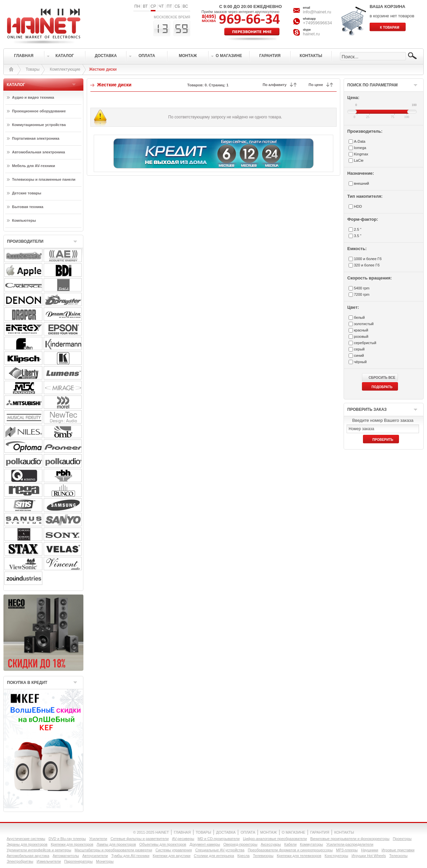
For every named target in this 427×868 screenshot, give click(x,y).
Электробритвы (20, 861)
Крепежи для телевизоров (299, 856)
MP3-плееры (347, 850)
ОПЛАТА (248, 832)
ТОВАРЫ (203, 832)
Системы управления (174, 850)
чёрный (360, 362)
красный (361, 330)
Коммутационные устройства (39, 125)
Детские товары (27, 193)
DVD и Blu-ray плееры (67, 839)
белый (359, 317)
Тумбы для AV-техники (130, 856)
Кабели (290, 844)
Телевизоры (263, 856)
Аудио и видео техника (33, 97)
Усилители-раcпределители (350, 844)
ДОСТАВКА (226, 832)
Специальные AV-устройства (220, 850)
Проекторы (402, 839)
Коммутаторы (311, 844)
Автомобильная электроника (39, 152)
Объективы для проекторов (163, 844)
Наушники (369, 850)
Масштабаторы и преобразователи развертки (114, 850)
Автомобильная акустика (28, 856)
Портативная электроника (36, 138)
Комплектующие (65, 69)
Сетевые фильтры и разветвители (139, 839)
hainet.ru (311, 34)
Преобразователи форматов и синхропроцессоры (290, 850)
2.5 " (358, 229)
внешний (361, 183)
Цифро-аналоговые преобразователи (275, 839)
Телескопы (398, 856)
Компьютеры (24, 220)
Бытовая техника (28, 207)
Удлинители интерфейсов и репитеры (39, 850)
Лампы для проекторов (116, 844)
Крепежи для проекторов (72, 844)
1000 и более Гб (368, 259)
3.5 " (358, 236)
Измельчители (49, 861)
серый (359, 349)
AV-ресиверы (183, 839)
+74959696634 (317, 23)
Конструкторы (336, 856)
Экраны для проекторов (27, 844)
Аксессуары (271, 844)
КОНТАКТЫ (344, 832)
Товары (33, 69)
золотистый (364, 324)
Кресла (244, 856)
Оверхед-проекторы (241, 844)
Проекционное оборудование (39, 111)
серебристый (365, 343)
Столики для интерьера (214, 856)
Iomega (360, 148)
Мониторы (105, 861)
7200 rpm (362, 294)
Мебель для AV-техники (34, 166)
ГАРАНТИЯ (320, 832)
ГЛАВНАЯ (182, 832)
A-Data (360, 141)
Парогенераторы (78, 861)
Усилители (98, 839)
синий (359, 355)
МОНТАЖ (269, 832)
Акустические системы (26, 839)
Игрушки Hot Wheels (369, 856)
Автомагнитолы (66, 856)
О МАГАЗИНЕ (294, 832)
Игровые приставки (398, 850)
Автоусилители (95, 856)
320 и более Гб (367, 265)
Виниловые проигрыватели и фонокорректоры (350, 839)
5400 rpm (362, 288)
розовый (361, 336)
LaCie (359, 160)
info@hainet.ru (317, 12)
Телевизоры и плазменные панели (44, 179)
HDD (358, 206)
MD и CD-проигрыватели (219, 839)
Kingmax (361, 154)
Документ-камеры (205, 844)
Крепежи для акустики (172, 856)
